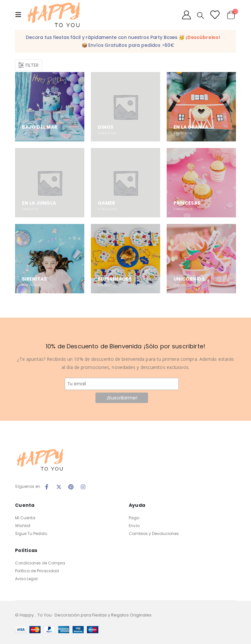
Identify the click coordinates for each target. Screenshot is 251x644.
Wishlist (23, 526)
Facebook (47, 487)
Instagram (83, 487)
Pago (134, 518)
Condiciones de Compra (40, 563)
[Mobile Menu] (20, 15)
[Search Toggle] (201, 15)
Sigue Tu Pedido (31, 534)
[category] (50, 107)
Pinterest (71, 487)
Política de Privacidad (37, 571)
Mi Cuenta (25, 518)
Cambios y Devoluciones (154, 534)
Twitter (59, 487)
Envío (134, 526)
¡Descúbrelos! (203, 37)
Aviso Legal (26, 579)
